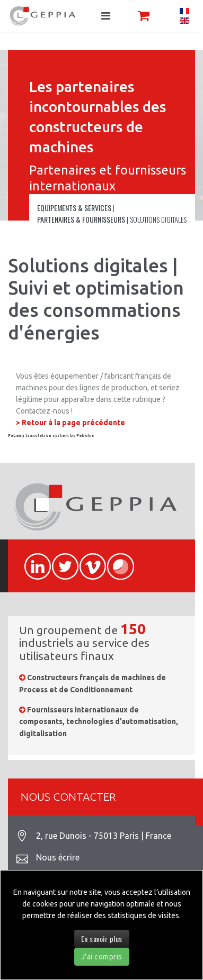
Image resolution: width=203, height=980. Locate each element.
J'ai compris (102, 957)
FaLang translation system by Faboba (51, 436)
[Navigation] (106, 16)
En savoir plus (102, 938)
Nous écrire (58, 857)
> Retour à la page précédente (70, 423)
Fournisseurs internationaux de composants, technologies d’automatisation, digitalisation (99, 722)
